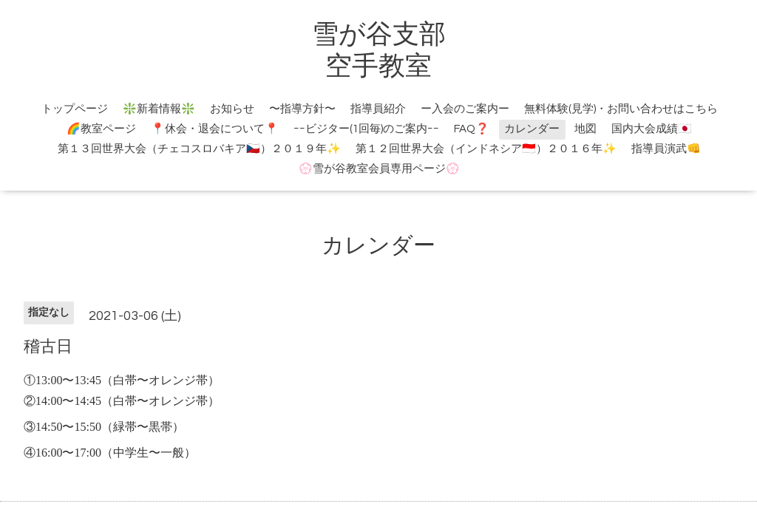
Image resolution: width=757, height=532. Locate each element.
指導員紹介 (378, 109)
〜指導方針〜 (302, 109)
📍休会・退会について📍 (215, 129)
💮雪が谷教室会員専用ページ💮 (379, 169)
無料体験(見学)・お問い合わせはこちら (621, 109)
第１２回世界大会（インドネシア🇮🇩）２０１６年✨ (486, 149)
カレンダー (532, 129)
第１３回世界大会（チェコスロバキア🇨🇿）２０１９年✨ (199, 149)
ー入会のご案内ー (465, 109)
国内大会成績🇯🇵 (652, 129)
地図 (585, 129)
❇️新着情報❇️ (159, 109)
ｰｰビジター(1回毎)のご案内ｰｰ (366, 129)
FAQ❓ (472, 129)
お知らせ (232, 109)
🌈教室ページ (101, 129)
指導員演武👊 (666, 149)
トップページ (75, 109)
